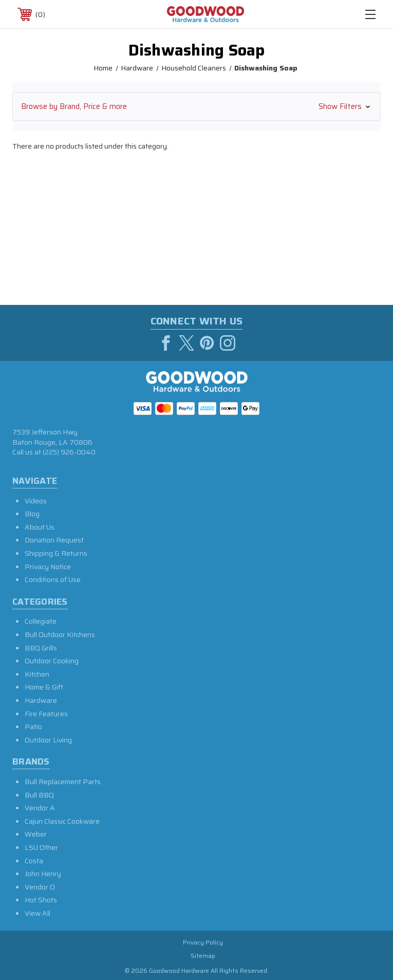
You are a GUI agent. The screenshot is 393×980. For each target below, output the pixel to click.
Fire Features (46, 714)
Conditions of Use (53, 579)
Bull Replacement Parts (63, 782)
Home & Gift (44, 687)
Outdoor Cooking (52, 661)
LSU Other (41, 847)
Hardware (41, 700)
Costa (34, 861)
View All (38, 913)
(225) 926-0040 (69, 452)
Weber (36, 834)
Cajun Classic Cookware (62, 821)
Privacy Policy (203, 942)
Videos (36, 501)
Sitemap (203, 956)
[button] (196, 106)
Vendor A (40, 808)
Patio (33, 727)
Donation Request (54, 540)
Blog (32, 514)
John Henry (43, 874)
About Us (40, 527)
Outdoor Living (48, 740)
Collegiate (41, 621)
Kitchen (37, 674)
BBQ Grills (41, 648)
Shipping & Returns (56, 553)
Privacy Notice (48, 567)
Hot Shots (41, 900)
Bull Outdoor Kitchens (60, 634)
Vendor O (40, 887)
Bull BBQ (39, 795)
